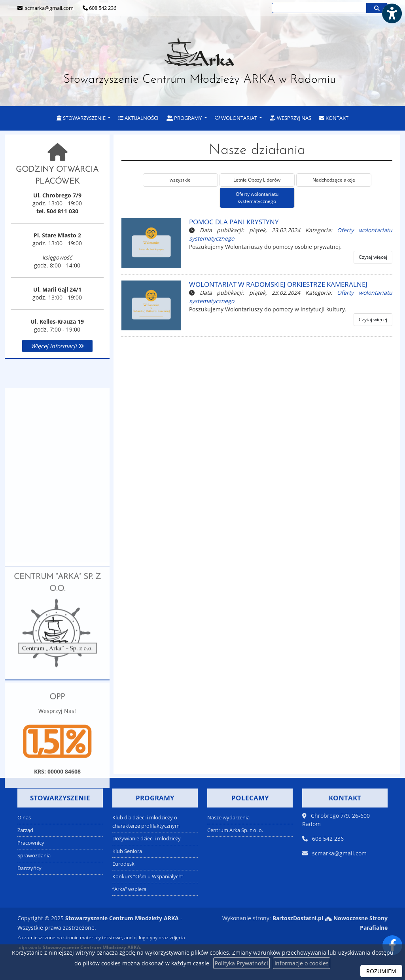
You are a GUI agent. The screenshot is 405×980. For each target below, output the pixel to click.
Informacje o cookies (302, 963)
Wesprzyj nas (291, 118)
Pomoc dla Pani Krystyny (234, 222)
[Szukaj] (377, 8)
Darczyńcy (29, 868)
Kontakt (334, 118)
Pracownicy (31, 843)
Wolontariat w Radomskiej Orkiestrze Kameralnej (278, 284)
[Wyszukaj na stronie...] (319, 8)
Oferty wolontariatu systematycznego (257, 198)
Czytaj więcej (373, 257)
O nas (24, 818)
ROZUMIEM (381, 971)
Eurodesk (123, 864)
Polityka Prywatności (241, 963)
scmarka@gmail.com (49, 8)
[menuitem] (83, 118)
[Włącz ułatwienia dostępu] (392, 13)
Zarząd (25, 830)
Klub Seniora (127, 851)
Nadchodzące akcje (334, 180)
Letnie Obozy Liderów (257, 180)
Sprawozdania (34, 856)
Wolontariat (237, 118)
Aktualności (138, 118)
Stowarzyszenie (82, 118)
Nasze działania (257, 150)
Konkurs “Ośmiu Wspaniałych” (148, 877)
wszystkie (180, 180)
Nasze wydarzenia (228, 818)
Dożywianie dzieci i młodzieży (147, 839)
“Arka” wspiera (129, 889)
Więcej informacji (57, 346)
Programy (185, 118)
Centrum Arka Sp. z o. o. (235, 830)
